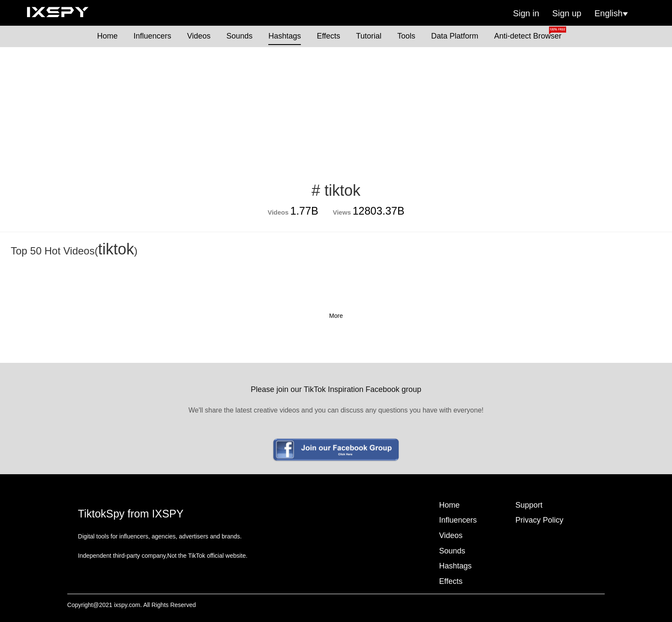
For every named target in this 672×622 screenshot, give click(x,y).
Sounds (239, 36)
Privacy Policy (540, 520)
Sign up (567, 13)
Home (108, 36)
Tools (406, 36)
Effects (328, 36)
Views (342, 212)
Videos (199, 36)
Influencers (153, 36)
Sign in (526, 13)
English (611, 13)
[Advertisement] (336, 111)
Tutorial (369, 36)
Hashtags (285, 36)
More (336, 316)
